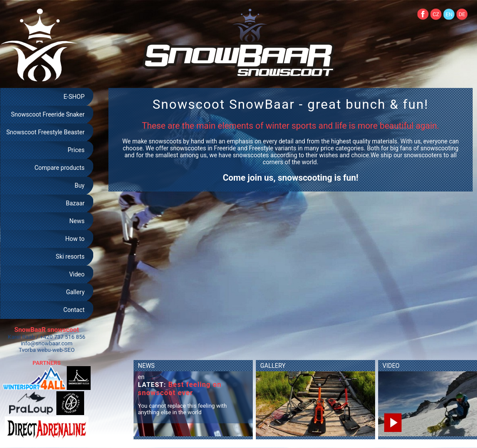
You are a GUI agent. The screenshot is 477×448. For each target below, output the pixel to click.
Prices (76, 150)
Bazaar (75, 203)
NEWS (146, 366)
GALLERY (273, 366)
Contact (74, 310)
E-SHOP (74, 97)
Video (77, 274)
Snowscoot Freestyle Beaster (45, 132)
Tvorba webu (35, 350)
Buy (80, 185)
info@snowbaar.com (47, 343)
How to (75, 239)
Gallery (75, 292)
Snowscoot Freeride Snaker (48, 114)
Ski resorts (70, 256)
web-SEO (64, 350)
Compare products (59, 168)
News (77, 221)
